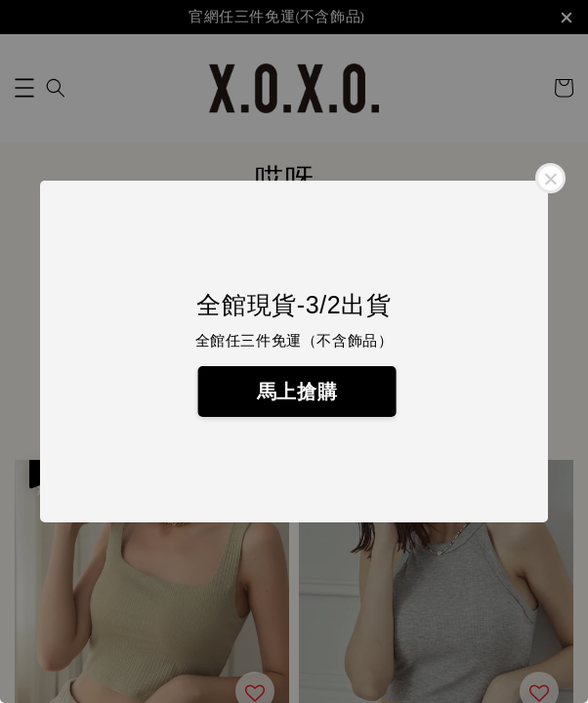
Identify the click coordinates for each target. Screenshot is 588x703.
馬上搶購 (297, 392)
